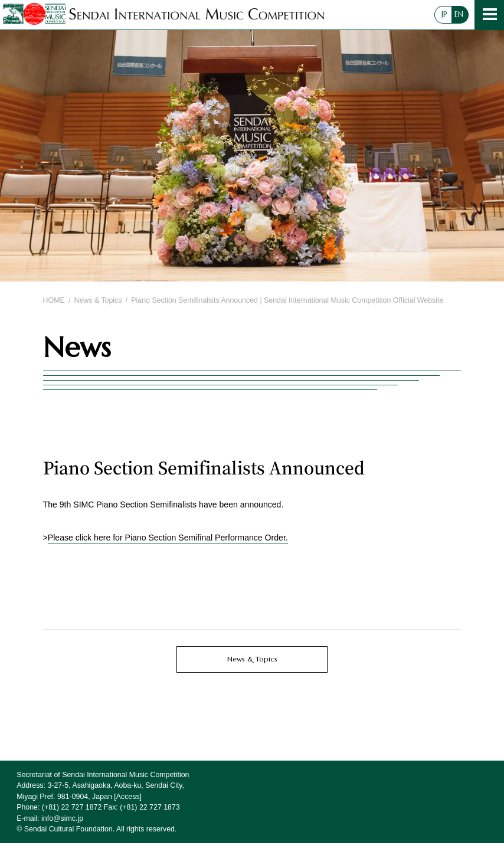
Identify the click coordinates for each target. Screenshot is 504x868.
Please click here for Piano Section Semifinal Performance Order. (168, 538)
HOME (54, 300)
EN (459, 15)
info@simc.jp (62, 818)
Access (128, 797)
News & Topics (98, 300)
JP (444, 15)
